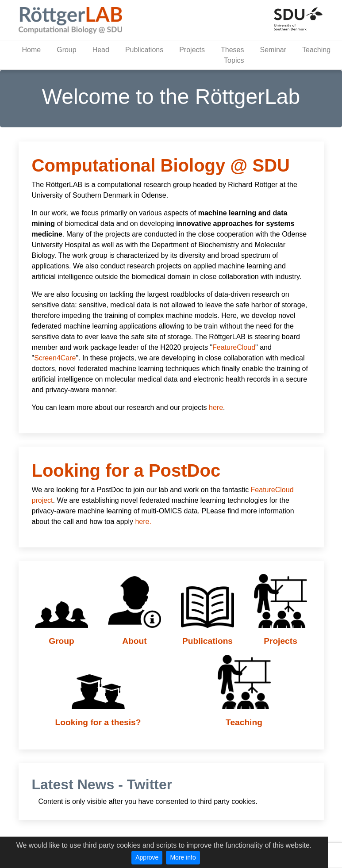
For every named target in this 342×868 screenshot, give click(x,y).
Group (66, 50)
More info (183, 857)
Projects (192, 50)
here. (143, 522)
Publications (144, 50)
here (216, 407)
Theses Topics (232, 55)
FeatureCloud (234, 347)
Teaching (316, 50)
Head (101, 50)
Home (32, 50)
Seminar (273, 50)
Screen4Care (55, 358)
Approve (147, 857)
